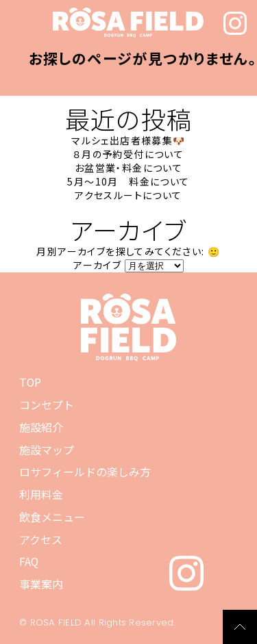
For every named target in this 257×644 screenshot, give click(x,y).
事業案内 (41, 584)
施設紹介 (41, 427)
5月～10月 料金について (128, 181)
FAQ (29, 561)
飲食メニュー (52, 517)
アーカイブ (97, 265)
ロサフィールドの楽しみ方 (85, 472)
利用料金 (41, 494)
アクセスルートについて (128, 195)
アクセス (41, 539)
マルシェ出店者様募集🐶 (128, 140)
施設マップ (47, 450)
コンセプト (47, 404)
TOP (30, 382)
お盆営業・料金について (128, 168)
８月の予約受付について (128, 154)
